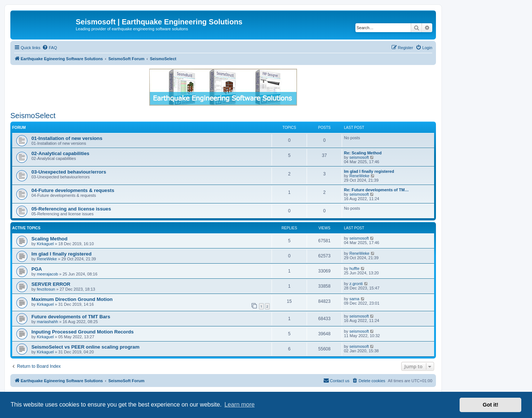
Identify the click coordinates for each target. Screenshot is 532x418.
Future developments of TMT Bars (71, 317)
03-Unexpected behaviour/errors (69, 172)
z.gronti (356, 284)
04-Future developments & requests (73, 190)
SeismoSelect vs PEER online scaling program (85, 347)
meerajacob (47, 274)
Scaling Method (49, 239)
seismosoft (359, 157)
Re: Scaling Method (363, 153)
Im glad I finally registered (369, 171)
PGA (37, 269)
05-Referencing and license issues (71, 209)
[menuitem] (50, 48)
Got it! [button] (491, 405)
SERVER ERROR (51, 284)
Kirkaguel (45, 244)
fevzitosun (46, 289)
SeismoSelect (33, 116)
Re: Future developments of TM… (376, 190)
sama (354, 299)
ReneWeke (359, 176)
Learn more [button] (239, 405)
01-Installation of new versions (67, 138)
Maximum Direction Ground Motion (72, 299)
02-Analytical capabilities (60, 153)
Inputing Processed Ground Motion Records (83, 332)
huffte (354, 268)
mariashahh (47, 322)
